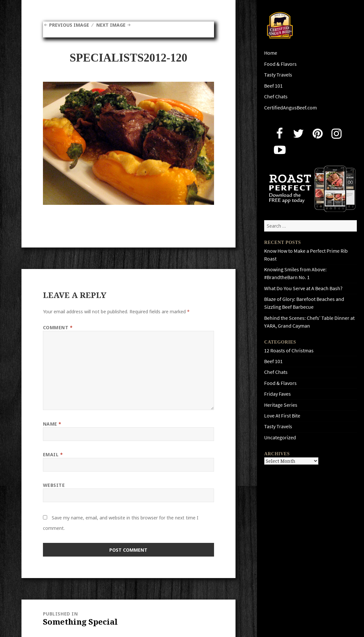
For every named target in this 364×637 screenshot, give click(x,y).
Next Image (111, 25)
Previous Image (69, 25)
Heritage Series (281, 405)
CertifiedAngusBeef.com (290, 108)
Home (271, 53)
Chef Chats (276, 97)
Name (52, 424)
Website (54, 485)
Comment (58, 327)
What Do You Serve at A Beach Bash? (303, 288)
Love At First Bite (282, 416)
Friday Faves (277, 394)
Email (53, 454)
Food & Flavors (280, 64)
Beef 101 (273, 86)
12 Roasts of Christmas (289, 351)
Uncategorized (280, 438)
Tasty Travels (278, 75)
